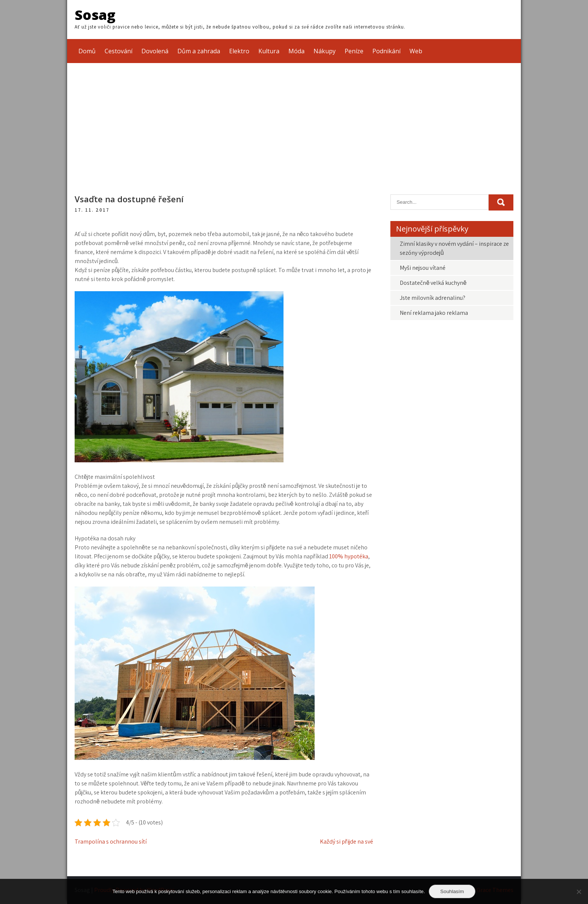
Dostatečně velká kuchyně (433, 283)
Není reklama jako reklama (434, 313)
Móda (296, 51)
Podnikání (386, 51)
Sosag (95, 15)
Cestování (118, 51)
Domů (87, 51)
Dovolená (155, 51)
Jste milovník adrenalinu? (433, 298)
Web (416, 51)
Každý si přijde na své (346, 842)
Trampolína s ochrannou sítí (111, 842)
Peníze (354, 51)
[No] (579, 892)
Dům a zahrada (199, 51)
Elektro (239, 51)
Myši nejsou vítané (423, 268)
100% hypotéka (349, 556)
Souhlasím (452, 891)
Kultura (269, 51)
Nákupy (325, 51)
